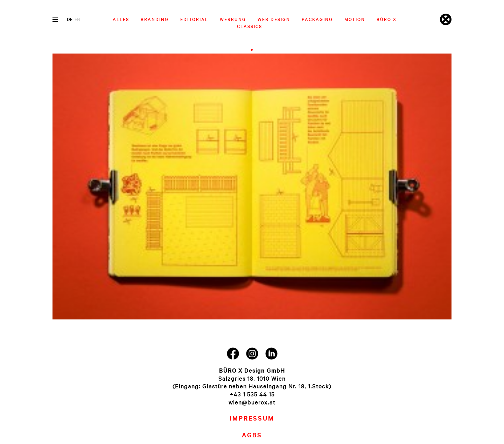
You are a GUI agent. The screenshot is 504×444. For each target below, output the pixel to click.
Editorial (194, 19)
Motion (355, 19)
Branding (155, 19)
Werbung (233, 19)
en (77, 19)
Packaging (317, 19)
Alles (121, 19)
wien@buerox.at (252, 402)
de (70, 19)
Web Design (274, 19)
